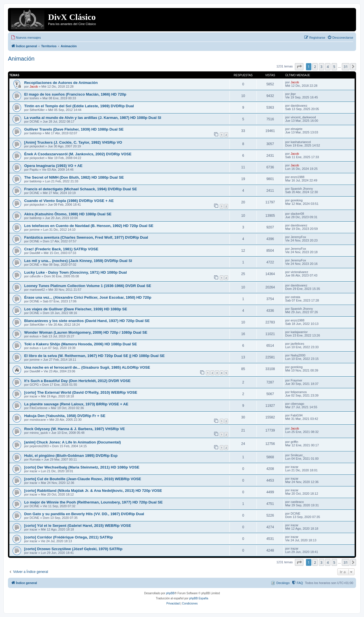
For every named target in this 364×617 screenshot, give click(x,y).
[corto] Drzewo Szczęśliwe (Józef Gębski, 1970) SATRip (73, 549)
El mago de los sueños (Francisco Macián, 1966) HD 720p (75, 94)
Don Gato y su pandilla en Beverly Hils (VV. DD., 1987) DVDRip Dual (84, 514)
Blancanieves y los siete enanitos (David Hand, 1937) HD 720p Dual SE (87, 321)
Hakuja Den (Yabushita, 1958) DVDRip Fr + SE (65, 416)
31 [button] (346, 67)
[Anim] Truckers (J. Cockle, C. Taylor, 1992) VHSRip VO (73, 142)
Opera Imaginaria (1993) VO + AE (53, 166)
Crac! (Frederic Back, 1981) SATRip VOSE (61, 249)
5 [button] (334, 67)
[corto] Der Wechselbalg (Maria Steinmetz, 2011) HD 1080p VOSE (82, 467)
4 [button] (328, 67)
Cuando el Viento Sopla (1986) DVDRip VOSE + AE (69, 201)
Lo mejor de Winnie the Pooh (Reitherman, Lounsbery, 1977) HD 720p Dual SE (93, 502)
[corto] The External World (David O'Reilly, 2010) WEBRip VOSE (81, 392)
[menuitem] (26, 38)
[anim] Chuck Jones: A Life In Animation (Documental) (73, 442)
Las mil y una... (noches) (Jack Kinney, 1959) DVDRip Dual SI (78, 261)
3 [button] (321, 67)
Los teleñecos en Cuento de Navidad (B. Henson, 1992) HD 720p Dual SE (89, 226)
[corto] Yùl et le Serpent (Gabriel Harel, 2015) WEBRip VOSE (78, 526)
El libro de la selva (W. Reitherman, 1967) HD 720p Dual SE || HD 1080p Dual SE (94, 356)
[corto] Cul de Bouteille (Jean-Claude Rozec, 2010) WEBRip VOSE (83, 479)
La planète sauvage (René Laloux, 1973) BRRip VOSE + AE (76, 404)
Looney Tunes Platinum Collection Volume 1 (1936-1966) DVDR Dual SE (88, 286)
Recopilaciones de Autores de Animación (61, 83)
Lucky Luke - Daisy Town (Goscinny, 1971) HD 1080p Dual (76, 272)
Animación (21, 59)
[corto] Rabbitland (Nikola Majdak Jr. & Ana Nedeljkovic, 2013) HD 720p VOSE (93, 491)
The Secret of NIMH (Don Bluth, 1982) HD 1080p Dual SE (74, 177)
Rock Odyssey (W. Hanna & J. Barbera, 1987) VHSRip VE (75, 429)
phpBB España (199, 598)
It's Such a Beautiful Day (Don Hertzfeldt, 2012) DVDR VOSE (77, 381)
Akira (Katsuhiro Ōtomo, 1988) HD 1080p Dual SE (68, 214)
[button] (299, 67)
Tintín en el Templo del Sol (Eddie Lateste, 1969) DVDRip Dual (79, 106)
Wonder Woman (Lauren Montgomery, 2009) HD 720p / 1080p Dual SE (86, 332)
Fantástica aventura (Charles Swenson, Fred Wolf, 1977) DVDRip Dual (86, 237)
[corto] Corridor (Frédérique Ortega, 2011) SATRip (69, 537)
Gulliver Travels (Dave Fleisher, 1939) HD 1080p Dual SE (74, 129)
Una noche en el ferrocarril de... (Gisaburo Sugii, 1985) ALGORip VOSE (87, 367)
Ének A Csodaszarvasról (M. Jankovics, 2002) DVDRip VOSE (78, 154)
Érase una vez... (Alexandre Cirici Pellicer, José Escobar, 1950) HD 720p (88, 297)
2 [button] (315, 67)
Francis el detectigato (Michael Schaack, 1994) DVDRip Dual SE (81, 189)
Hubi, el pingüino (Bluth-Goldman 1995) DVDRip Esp (71, 456)
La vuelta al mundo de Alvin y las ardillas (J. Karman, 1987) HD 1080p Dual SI (93, 118)
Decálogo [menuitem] (283, 583)
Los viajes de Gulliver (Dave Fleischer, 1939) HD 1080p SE (76, 309)
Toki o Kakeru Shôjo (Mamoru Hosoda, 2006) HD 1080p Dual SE (80, 344)
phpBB (170, 593)
